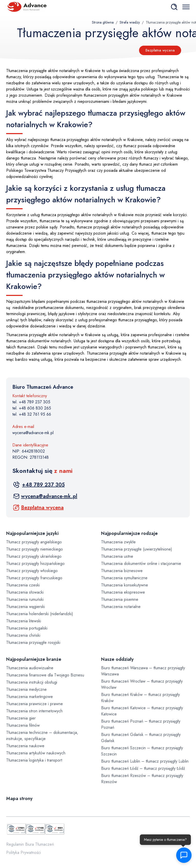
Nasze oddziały (117, 659)
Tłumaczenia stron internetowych (34, 711)
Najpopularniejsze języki (32, 533)
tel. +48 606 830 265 (32, 408)
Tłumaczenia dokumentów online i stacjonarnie (141, 563)
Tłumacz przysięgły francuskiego (34, 578)
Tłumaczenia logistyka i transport (34, 760)
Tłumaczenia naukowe (25, 746)
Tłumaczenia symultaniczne (124, 578)
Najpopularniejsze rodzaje (129, 533)
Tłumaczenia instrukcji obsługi (32, 682)
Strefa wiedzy (130, 22)
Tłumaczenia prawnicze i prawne (35, 704)
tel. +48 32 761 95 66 (32, 414)
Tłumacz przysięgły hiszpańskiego (35, 563)
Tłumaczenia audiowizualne (30, 668)
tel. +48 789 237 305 (31, 402)
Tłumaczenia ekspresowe (123, 592)
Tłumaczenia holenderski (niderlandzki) (40, 614)
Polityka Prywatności (23, 852)
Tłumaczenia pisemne (120, 599)
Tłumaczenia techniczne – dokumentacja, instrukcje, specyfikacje (42, 736)
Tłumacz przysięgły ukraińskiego (34, 556)
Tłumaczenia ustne (117, 556)
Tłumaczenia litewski (24, 621)
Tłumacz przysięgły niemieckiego (35, 549)
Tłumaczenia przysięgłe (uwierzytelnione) (137, 549)
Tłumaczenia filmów (23, 725)
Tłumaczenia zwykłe (118, 542)
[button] (183, 855)
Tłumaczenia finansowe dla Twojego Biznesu (45, 675)
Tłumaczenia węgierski (26, 607)
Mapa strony (19, 799)
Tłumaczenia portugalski (27, 628)
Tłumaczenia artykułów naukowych (36, 753)
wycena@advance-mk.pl (33, 433)
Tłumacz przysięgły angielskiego (34, 542)
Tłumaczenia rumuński (25, 599)
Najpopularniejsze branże (34, 659)
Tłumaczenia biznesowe (122, 571)
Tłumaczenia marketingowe (30, 697)
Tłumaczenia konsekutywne (125, 585)
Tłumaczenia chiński (23, 635)
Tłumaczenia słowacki (25, 592)
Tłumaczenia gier (21, 718)
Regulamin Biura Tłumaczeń (30, 844)
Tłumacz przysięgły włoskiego (32, 571)
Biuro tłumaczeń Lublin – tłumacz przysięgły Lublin (145, 761)
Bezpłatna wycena (160, 50)
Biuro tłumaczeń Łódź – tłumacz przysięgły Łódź (143, 768)
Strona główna (103, 22)
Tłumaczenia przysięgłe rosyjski (33, 642)
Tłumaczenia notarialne (121, 607)
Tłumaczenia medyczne (26, 689)
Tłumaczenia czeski (23, 585)
